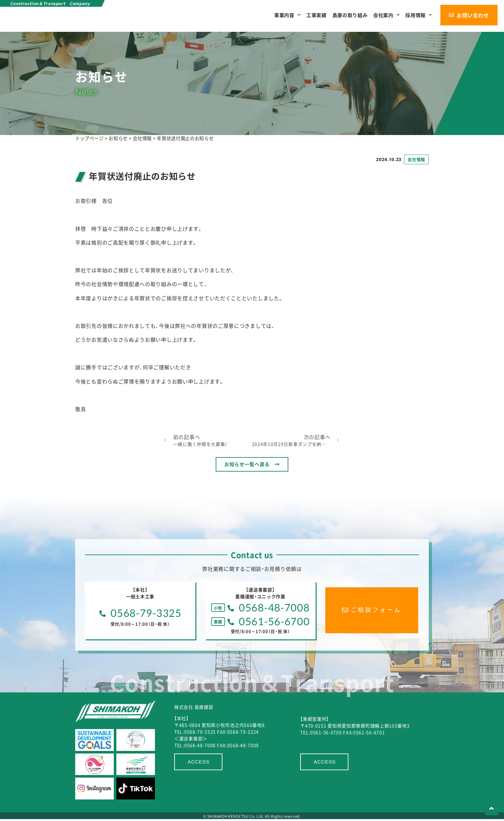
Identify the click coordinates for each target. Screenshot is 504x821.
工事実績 (316, 15)
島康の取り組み (349, 15)
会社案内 (386, 15)
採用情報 (419, 15)
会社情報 (416, 159)
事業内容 (287, 15)
